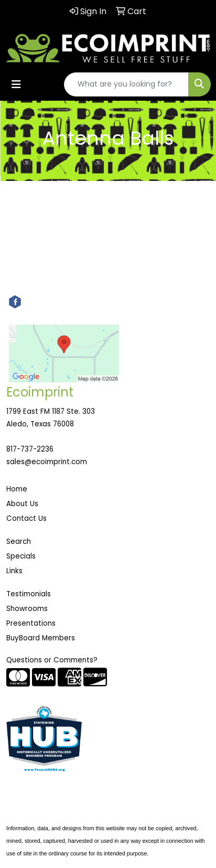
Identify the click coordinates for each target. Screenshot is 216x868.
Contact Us (26, 518)
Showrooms (27, 609)
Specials (21, 556)
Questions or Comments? (52, 660)
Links (14, 571)
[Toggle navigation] (16, 84)
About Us (22, 504)
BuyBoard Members (41, 638)
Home (17, 489)
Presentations (31, 623)
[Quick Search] (126, 84)
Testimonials (29, 594)
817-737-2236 (30, 449)
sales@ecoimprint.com (47, 462)
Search (19, 542)
